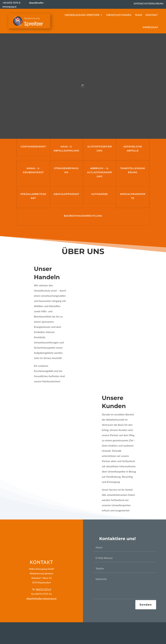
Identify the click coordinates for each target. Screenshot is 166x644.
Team (139, 15)
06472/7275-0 (44, 589)
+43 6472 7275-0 (15, 3)
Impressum (150, 27)
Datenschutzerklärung (149, 3)
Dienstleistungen (119, 15)
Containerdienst (33, 147)
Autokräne (100, 194)
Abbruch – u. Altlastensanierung (100, 172)
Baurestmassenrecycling (83, 216)
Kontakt (152, 15)
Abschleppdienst (66, 194)
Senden (146, 605)
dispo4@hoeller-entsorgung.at (41, 598)
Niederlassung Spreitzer (82, 15)
